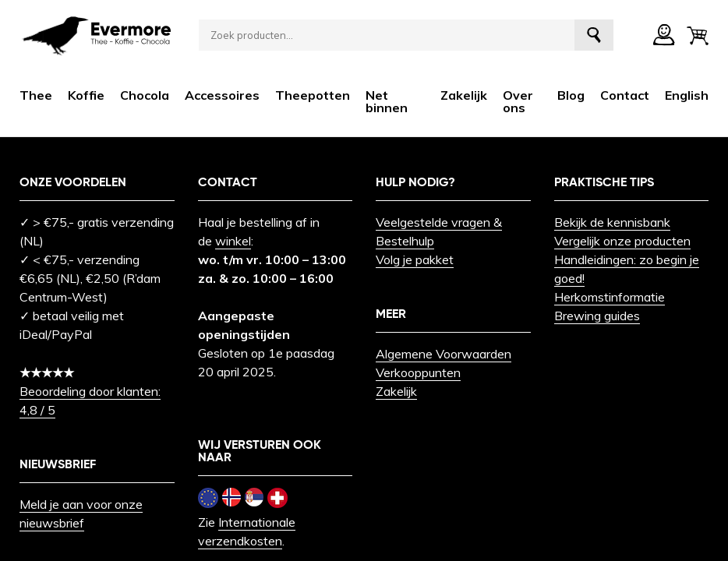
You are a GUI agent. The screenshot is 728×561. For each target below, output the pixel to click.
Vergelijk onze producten (622, 241)
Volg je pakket (415, 259)
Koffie (86, 95)
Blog (571, 95)
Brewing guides (597, 316)
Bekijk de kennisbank (612, 222)
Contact (625, 95)
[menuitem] (687, 95)
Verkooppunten (418, 372)
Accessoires (222, 95)
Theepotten (313, 95)
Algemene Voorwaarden (444, 354)
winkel (233, 241)
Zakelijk (464, 95)
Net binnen (387, 101)
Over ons (518, 101)
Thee (36, 95)
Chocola (145, 95)
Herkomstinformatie (610, 297)
